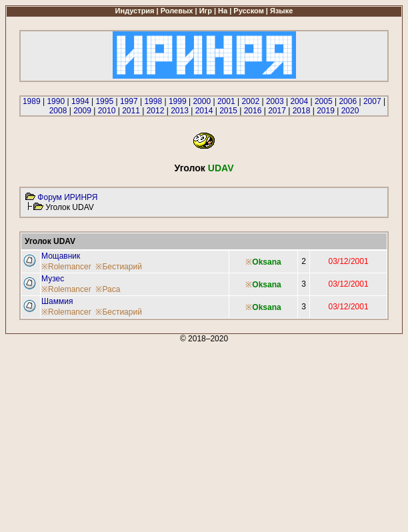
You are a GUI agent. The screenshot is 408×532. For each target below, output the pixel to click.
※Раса (108, 289)
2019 (326, 111)
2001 (226, 101)
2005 (324, 101)
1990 (56, 101)
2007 (372, 101)
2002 (250, 101)
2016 (253, 111)
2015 (228, 111)
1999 (178, 101)
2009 (82, 111)
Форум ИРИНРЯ (67, 197)
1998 (153, 101)
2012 (156, 111)
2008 (58, 111)
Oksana (266, 262)
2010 (107, 111)
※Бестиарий (119, 267)
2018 (302, 111)
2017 (277, 111)
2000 (202, 101)
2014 (204, 111)
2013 (180, 111)
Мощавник (61, 256)
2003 (275, 101)
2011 (131, 111)
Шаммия (57, 301)
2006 (348, 101)
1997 (129, 101)
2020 (350, 111)
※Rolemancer (66, 267)
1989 (32, 101)
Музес (53, 279)
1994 (80, 101)
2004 (299, 101)
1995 (104, 101)
